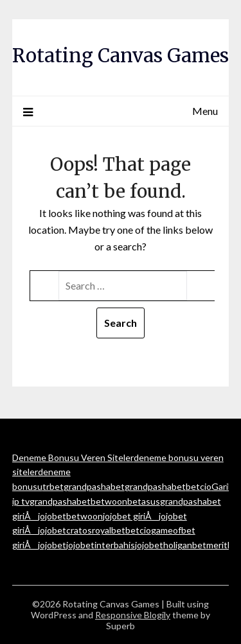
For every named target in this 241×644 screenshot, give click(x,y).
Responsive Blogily (133, 615)
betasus (144, 501)
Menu (205, 111)
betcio (199, 486)
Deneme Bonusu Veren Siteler (73, 457)
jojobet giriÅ (131, 516)
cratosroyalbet (96, 530)
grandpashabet (94, 486)
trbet (53, 486)
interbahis (115, 545)
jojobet (52, 516)
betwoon (109, 501)
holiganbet (185, 545)
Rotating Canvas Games (121, 56)
